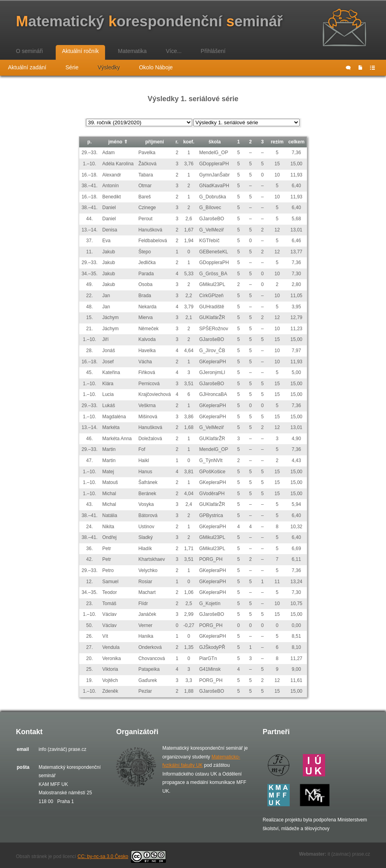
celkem (296, 142)
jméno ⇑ (118, 142)
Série (72, 67)
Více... (174, 51)
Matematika (132, 51)
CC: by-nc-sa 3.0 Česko (122, 856)
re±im (277, 142)
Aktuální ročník (81, 51)
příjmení (155, 142)
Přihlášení (213, 51)
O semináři (29, 51)
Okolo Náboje (156, 67)
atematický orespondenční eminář (149, 21)
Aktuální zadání (27, 67)
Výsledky (109, 67)
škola (215, 142)
